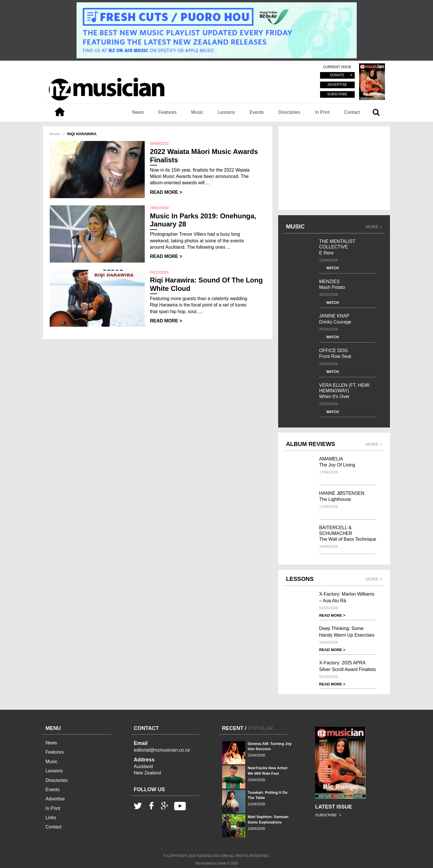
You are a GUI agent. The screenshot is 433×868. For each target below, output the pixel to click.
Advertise (55, 799)
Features (167, 112)
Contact (352, 112)
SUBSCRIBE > (328, 815)
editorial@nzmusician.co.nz (162, 750)
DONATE (337, 75)
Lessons (226, 112)
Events (257, 112)
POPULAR (261, 728)
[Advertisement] (334, 168)
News (138, 112)
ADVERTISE (337, 85)
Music (197, 112)
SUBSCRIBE (337, 94)
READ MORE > (166, 192)
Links (51, 818)
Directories (289, 112)
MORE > (374, 227)
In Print (322, 112)
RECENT (233, 728)
